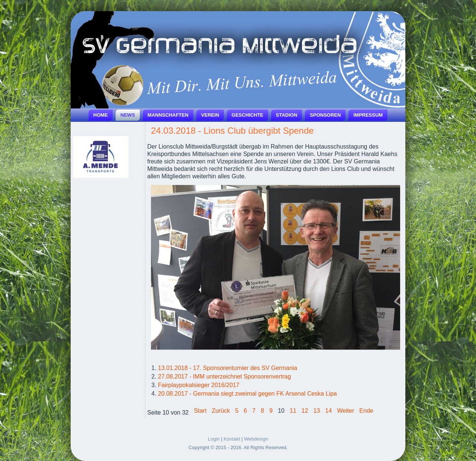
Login (214, 439)
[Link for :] (101, 157)
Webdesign (256, 439)
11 (293, 411)
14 (329, 411)
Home (101, 115)
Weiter (345, 411)
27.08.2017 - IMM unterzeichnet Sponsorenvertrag (225, 376)
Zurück (221, 411)
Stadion (287, 115)
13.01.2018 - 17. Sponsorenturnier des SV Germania (228, 368)
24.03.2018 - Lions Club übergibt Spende (232, 131)
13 (317, 411)
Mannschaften (168, 115)
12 (305, 411)
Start (200, 411)
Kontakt (232, 439)
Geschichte (247, 115)
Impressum (368, 115)
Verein (210, 115)
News (128, 115)
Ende (366, 411)
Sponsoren (325, 115)
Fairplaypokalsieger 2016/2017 (199, 385)
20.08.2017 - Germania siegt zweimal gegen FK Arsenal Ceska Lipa (247, 394)
